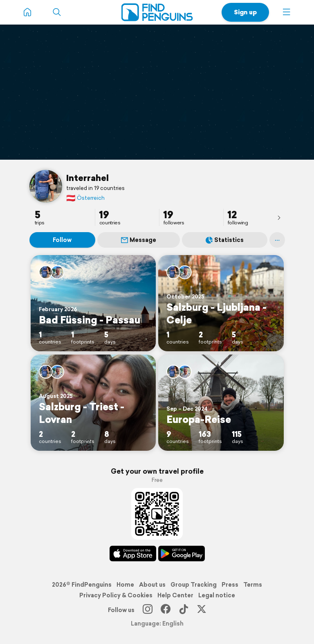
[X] (202, 610)
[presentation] (279, 217)
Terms (253, 585)
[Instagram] (148, 610)
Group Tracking (194, 585)
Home (125, 585)
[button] (287, 12)
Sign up (245, 12)
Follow (62, 240)
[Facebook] (166, 610)
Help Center (175, 595)
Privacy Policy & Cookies (116, 595)
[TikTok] (184, 610)
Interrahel (87, 178)
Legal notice (217, 595)
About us (152, 585)
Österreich (85, 198)
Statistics (225, 240)
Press (230, 585)
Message (139, 240)
